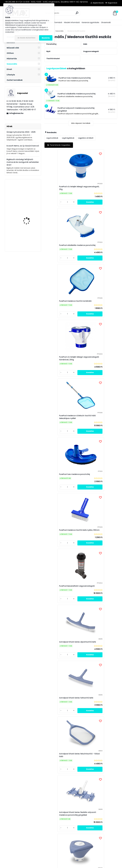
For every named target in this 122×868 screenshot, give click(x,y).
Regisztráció (112, 3)
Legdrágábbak (68, 138)
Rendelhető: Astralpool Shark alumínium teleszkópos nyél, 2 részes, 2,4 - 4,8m (60, 605)
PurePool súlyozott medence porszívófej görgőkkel (60, 665)
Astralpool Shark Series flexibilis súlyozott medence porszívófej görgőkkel (97, 482)
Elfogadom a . (96, 768)
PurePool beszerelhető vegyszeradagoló (93, 364)
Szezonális (59, 31)
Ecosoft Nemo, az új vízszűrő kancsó (23, 146)
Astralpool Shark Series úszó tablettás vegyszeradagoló (60, 544)
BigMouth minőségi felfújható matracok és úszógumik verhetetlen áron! (23, 162)
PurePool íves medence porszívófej (99, 305)
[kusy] (53, 202)
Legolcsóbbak (52, 138)
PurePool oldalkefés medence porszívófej (96, 188)
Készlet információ (72, 22)
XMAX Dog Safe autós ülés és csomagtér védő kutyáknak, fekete (29, 237)
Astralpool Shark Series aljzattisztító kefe (57, 422)
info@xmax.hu (16, 113)
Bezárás (46, 38)
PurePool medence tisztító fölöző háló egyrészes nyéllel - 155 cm (80, 723)
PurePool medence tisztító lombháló (59, 247)
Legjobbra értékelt (86, 138)
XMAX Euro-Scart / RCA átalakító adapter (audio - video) (29, 192)
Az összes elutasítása (26, 38)
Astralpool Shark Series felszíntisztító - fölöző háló (59, 482)
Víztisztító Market (103, 810)
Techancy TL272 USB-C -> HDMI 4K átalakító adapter (29, 214)
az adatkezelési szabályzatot (99, 766)
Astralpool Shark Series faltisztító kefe (98, 422)
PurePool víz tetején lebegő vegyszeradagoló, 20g (59, 188)
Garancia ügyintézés (90, 22)
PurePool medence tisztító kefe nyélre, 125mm (61, 364)
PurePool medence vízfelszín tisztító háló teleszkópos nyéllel (61, 305)
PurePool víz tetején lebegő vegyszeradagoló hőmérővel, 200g (99, 247)
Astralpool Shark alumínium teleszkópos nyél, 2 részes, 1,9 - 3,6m (97, 544)
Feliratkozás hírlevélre (30, 763)
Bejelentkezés (98, 3)
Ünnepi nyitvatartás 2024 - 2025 (21, 132)
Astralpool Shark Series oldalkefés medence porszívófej (98, 665)
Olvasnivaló (106, 22)
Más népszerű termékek (81, 123)
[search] (77, 13)
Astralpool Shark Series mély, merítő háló (96, 605)
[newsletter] (110, 761)
